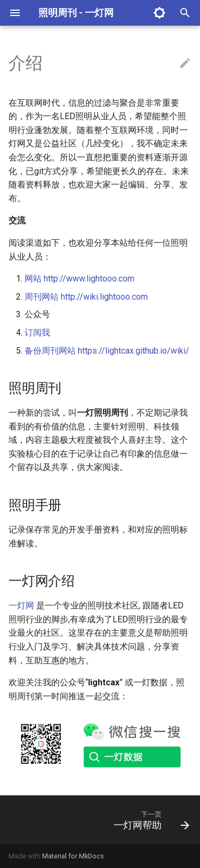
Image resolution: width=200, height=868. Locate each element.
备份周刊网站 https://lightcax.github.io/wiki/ (107, 351)
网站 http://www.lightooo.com (79, 279)
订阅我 (37, 333)
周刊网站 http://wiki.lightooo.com (86, 297)
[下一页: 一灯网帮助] (150, 820)
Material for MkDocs (73, 856)
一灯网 (21, 605)
